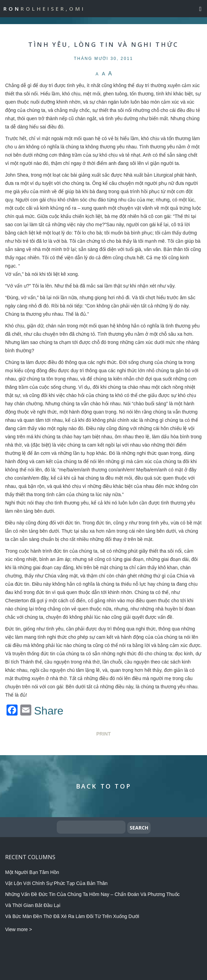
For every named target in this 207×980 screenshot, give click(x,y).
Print (103, 734)
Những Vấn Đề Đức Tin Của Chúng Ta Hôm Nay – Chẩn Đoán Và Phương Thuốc (92, 894)
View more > (19, 929)
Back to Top (104, 786)
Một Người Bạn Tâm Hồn (32, 872)
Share (49, 711)
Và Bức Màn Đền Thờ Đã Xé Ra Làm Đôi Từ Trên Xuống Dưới (72, 916)
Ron (44, 9)
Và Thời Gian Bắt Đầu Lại (33, 905)
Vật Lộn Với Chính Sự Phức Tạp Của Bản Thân (56, 883)
